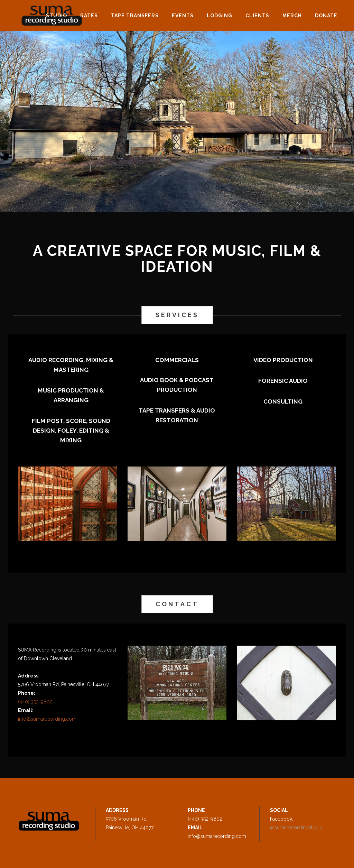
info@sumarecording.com (47, 719)
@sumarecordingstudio (296, 828)
